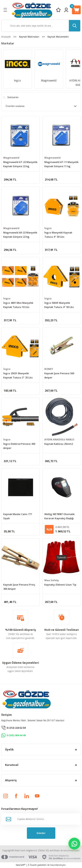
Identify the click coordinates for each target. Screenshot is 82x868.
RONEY (49, 369)
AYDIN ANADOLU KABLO (59, 439)
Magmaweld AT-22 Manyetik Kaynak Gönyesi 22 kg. (20, 164)
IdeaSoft (21, 865)
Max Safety (52, 580)
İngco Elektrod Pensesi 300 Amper (19, 446)
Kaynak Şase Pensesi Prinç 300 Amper (19, 587)
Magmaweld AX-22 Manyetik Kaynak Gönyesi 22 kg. (20, 235)
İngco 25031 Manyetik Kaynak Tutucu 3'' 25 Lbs (18, 375)
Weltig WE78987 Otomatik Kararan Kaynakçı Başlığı (59, 516)
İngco (48, 228)
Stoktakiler (13, 97)
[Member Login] (66, 10)
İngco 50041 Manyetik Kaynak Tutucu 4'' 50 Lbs (59, 305)
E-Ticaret (32, 865)
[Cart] (76, 10)
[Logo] (32, 10)
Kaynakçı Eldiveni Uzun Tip (60, 585)
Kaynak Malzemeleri (58, 37)
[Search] (41, 26)
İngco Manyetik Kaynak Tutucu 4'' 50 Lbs (58, 235)
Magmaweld (11, 158)
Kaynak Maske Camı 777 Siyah (18, 516)
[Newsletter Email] (41, 819)
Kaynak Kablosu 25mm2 (59, 444)
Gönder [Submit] (41, 833)
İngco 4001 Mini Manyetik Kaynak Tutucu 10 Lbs (18, 305)
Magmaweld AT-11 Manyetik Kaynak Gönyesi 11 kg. (61, 164)
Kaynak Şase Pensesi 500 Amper (59, 375)
